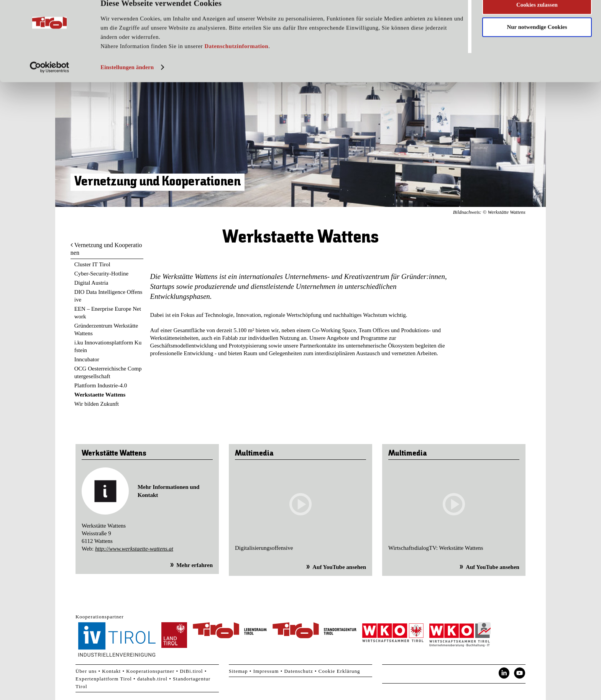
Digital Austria (91, 283)
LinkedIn (504, 673)
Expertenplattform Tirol (104, 679)
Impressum (266, 671)
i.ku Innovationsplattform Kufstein (108, 346)
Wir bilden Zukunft (97, 404)
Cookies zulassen (537, 19)
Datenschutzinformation (236, 61)
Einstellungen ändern (127, 82)
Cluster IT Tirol (92, 264)
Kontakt (111, 671)
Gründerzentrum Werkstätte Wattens (106, 330)
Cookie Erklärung (339, 671)
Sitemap (238, 671)
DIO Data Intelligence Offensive (108, 296)
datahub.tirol (152, 679)
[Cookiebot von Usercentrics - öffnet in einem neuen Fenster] (50, 82)
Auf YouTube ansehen (339, 567)
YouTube (520, 673)
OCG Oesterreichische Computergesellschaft (108, 372)
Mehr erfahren (195, 565)
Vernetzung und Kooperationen (106, 249)
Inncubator (87, 359)
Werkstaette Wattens (100, 395)
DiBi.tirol (191, 671)
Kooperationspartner (150, 671)
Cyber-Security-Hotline (101, 274)
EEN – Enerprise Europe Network (108, 313)
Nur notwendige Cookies (537, 41)
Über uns (86, 671)
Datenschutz (298, 671)
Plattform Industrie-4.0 (101, 385)
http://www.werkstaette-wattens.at (134, 549)
